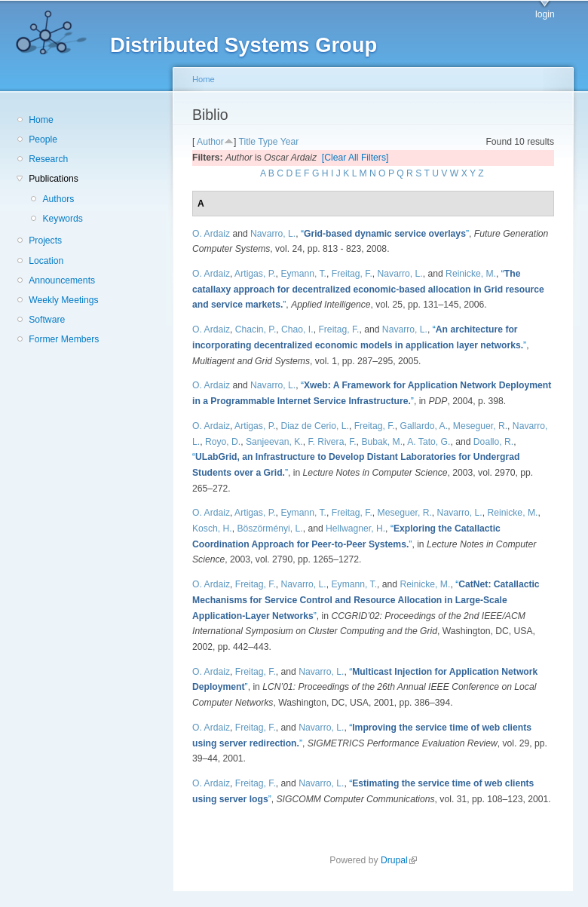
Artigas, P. (255, 274)
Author (210, 142)
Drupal (399, 860)
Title (247, 142)
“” (385, 234)
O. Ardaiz (211, 234)
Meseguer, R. (480, 426)
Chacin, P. (256, 329)
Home (41, 120)
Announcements (62, 280)
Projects (45, 241)
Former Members (64, 339)
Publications (54, 179)
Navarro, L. (273, 234)
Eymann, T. (303, 274)
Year (290, 142)
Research (48, 159)
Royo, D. (223, 442)
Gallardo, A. (424, 426)
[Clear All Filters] (355, 158)
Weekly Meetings (63, 300)
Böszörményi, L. (269, 529)
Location (46, 261)
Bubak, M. (382, 442)
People (43, 139)
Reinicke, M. (471, 274)
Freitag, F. (352, 274)
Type (268, 142)
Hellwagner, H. (355, 529)
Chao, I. (297, 329)
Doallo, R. (493, 442)
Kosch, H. (212, 529)
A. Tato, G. (429, 442)
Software (47, 320)
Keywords (62, 219)
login (545, 14)
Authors (58, 199)
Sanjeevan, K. (274, 442)
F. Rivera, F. (332, 442)
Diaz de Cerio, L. (315, 426)
